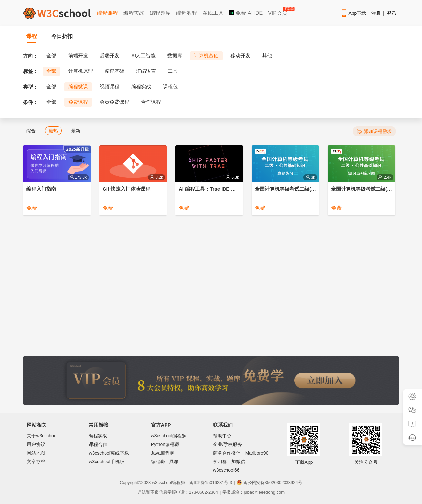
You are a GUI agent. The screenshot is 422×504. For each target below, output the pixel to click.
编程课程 (107, 13)
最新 (76, 131)
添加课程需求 (374, 132)
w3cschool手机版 (106, 462)
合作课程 (151, 102)
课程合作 (98, 444)
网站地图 (36, 453)
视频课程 (109, 86)
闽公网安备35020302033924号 (270, 482)
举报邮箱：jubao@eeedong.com (253, 492)
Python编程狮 (165, 444)
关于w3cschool (42, 436)
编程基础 (114, 71)
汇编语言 (146, 71)
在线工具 (213, 13)
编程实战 (134, 13)
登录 (392, 13)
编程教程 (187, 13)
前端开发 (78, 56)
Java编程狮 (163, 453)
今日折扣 (62, 36)
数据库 (175, 56)
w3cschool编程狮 (169, 436)
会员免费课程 (114, 102)
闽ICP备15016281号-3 (211, 482)
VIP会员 (278, 12)
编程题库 (160, 13)
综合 (31, 131)
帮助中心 (222, 436)
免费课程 (78, 102)
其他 (267, 56)
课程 (32, 36)
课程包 (170, 86)
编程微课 (78, 86)
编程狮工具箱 (165, 462)
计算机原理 (81, 71)
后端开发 (109, 56)
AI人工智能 (143, 56)
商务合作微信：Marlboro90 (241, 453)
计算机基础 (206, 56)
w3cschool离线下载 (109, 453)
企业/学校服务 (227, 444)
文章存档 (36, 462)
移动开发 (240, 56)
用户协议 (36, 444)
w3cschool (162, 482)
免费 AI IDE (246, 13)
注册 (376, 13)
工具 (173, 71)
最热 (53, 131)
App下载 (353, 13)
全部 (51, 56)
